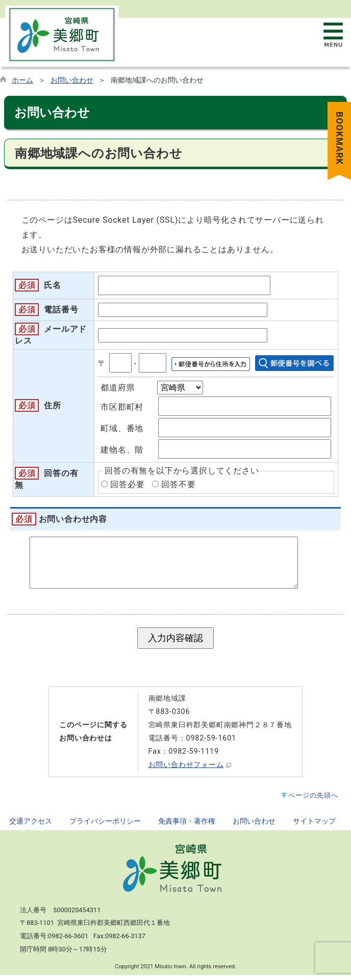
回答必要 (127, 484)
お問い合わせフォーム (186, 770)
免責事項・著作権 (187, 826)
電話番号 (61, 310)
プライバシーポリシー (105, 826)
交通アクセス (31, 826)
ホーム (22, 80)
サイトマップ (314, 826)
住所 (53, 405)
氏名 (53, 285)
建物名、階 (122, 450)
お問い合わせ (72, 80)
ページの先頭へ (313, 800)
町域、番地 (122, 428)
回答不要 (178, 484)
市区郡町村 (122, 407)
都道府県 (118, 388)
